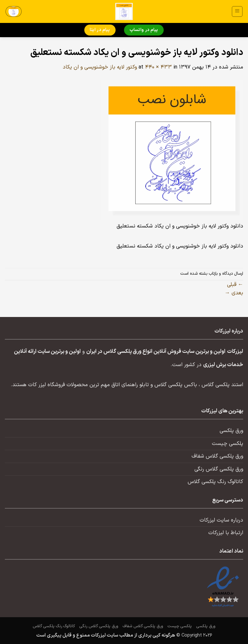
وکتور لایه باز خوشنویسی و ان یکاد (100, 67)
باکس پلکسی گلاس (176, 385)
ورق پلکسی (231, 431)
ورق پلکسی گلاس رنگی (219, 469)
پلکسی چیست (227, 444)
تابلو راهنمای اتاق (130, 385)
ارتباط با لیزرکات (226, 533)
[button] (237, 11)
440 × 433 (158, 67)
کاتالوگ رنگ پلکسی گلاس (215, 482)
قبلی (235, 285)
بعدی (234, 293)
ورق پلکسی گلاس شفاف (217, 456)
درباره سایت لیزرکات (221, 520)
